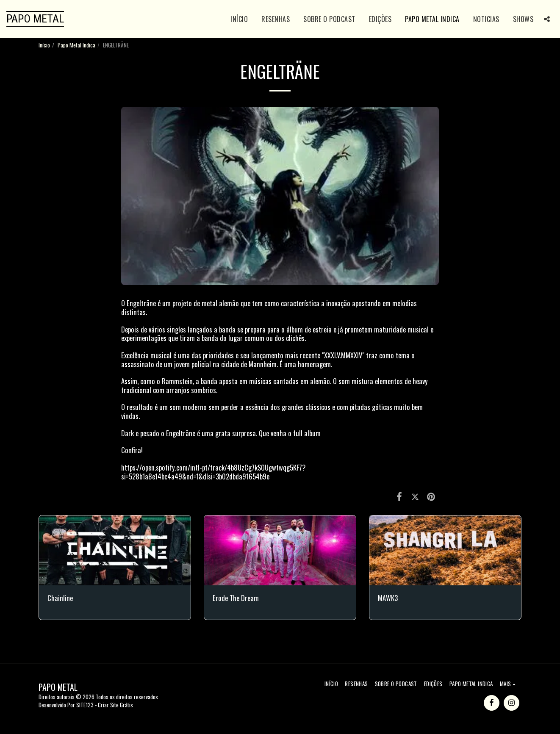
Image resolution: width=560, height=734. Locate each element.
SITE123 (85, 705)
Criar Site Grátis (115, 705)
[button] (547, 19)
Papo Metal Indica (76, 45)
